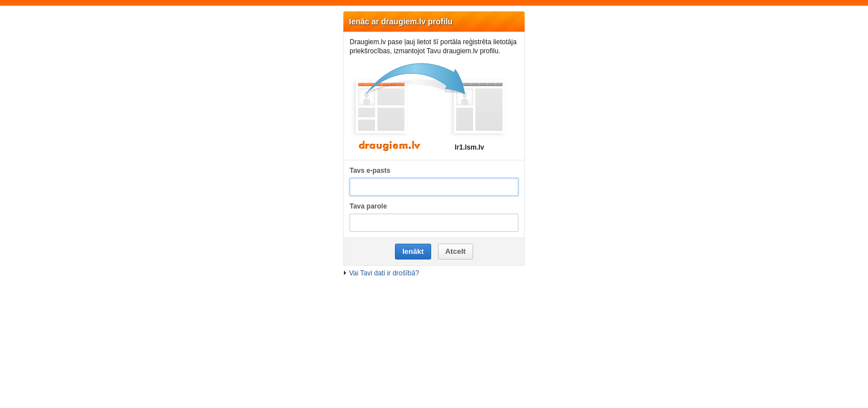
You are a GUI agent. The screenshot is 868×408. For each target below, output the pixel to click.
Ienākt (413, 251)
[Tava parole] (434, 223)
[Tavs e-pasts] (434, 187)
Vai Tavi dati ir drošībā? (384, 273)
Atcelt (456, 251)
